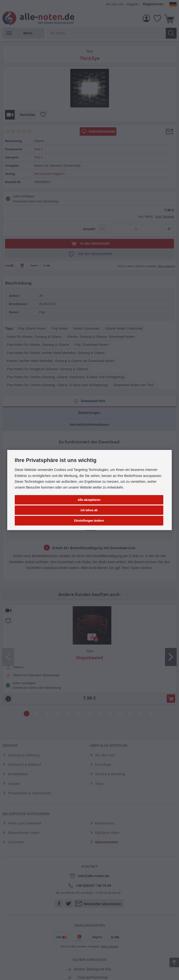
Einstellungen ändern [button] (89, 521)
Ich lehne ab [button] (89, 510)
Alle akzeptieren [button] (89, 500)
